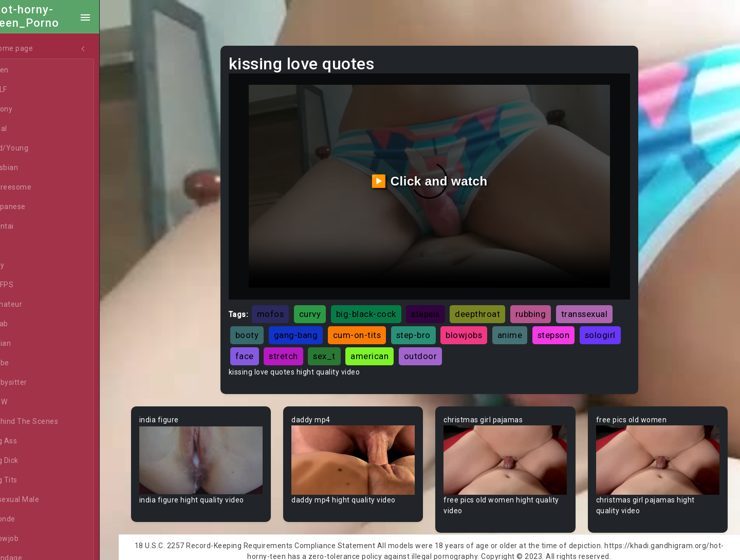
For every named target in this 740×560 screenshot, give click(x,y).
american (429, 350)
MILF (27, 90)
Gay (26, 266)
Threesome (39, 188)
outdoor (479, 350)
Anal (27, 129)
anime (523, 329)
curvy (323, 308)
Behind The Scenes (53, 422)
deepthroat (490, 308)
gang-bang (309, 329)
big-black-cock (379, 308)
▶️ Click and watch (437, 178)
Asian (29, 344)
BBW (27, 402)
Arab (28, 324)
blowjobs (477, 329)
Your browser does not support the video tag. (214, 453)
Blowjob (33, 539)
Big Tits (32, 480)
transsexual (597, 308)
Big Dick (33, 461)
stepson (567, 329)
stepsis (438, 308)
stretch (343, 350)
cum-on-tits (370, 329)
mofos (283, 308)
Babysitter (37, 383)
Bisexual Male (43, 500)
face (303, 350)
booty (260, 329)
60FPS (30, 285)
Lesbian (33, 168)
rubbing (544, 308)
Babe (28, 363)
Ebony (30, 109)
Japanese (36, 207)
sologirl (264, 350)
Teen (28, 70)
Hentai (31, 227)
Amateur (35, 305)
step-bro (426, 329)
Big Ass (32, 441)
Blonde (31, 519)
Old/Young (38, 148)
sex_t (383, 350)
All (24, 246)
